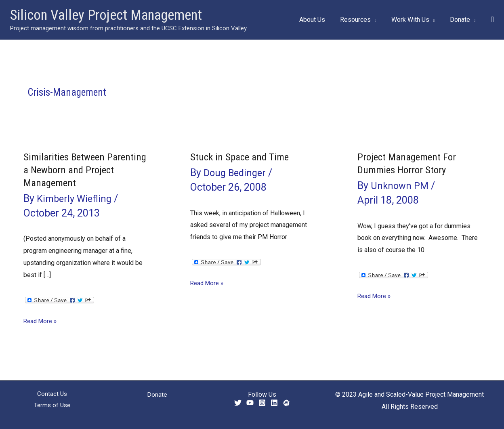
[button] (492, 20)
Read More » (41, 321)
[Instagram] (262, 403)
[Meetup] (286, 403)
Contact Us (52, 394)
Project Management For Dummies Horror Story (409, 163)
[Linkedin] (274, 403)
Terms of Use (52, 406)
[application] (379, 20)
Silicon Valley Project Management (106, 15)
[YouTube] (250, 403)
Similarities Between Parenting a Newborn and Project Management (76, 170)
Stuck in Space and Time (241, 157)
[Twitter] (238, 403)
